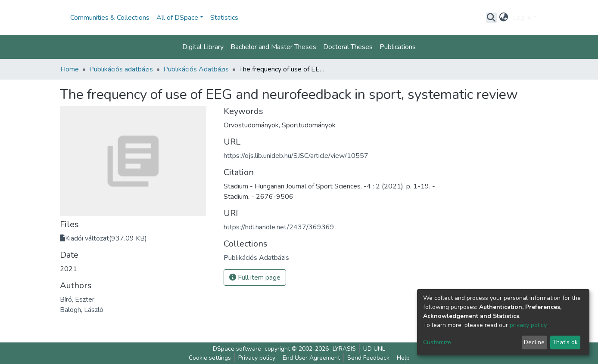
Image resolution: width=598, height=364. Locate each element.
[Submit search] (491, 18)
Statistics (224, 18)
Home (70, 69)
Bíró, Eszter (77, 299)
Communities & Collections (110, 18)
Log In (522, 18)
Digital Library (203, 47)
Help (403, 358)
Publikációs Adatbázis (196, 69)
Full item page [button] (255, 278)
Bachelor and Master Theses (273, 47)
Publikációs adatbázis (121, 69)
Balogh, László (82, 310)
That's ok (565, 342)
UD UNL (374, 349)
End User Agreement (311, 358)
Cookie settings (210, 358)
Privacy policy (257, 358)
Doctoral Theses (348, 47)
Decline (534, 342)
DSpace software (237, 349)
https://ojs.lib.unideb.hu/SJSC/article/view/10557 (296, 156)
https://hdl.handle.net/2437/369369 (279, 227)
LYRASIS (344, 349)
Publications (398, 47)
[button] (504, 18)
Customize (437, 342)
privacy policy (528, 325)
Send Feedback (368, 358)
